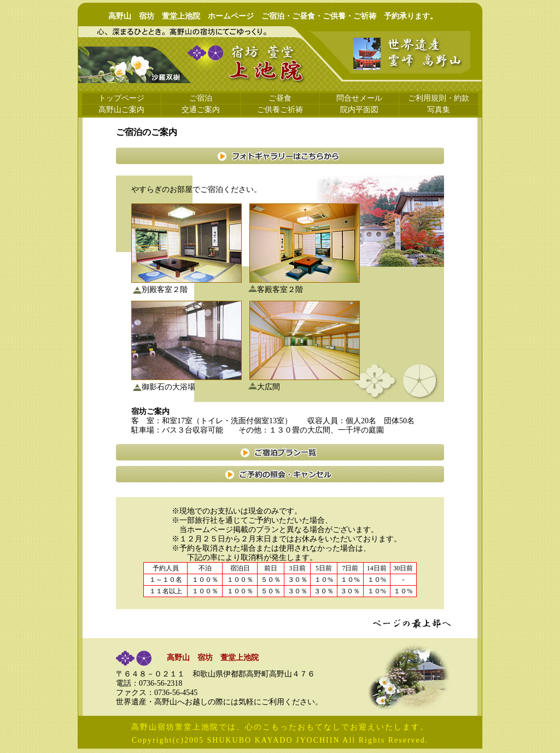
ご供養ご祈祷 (280, 110)
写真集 (439, 110)
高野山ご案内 (121, 110)
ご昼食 (280, 98)
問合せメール (359, 98)
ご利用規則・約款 (439, 98)
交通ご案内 (201, 110)
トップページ (121, 98)
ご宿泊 (201, 98)
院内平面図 (359, 110)
